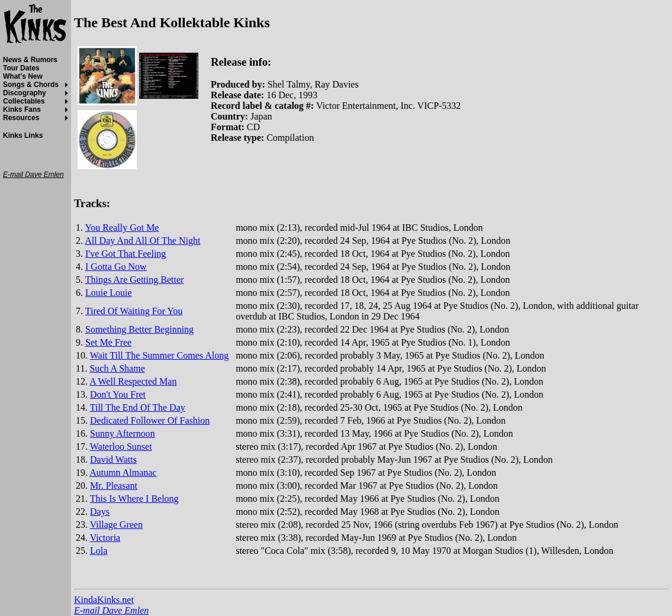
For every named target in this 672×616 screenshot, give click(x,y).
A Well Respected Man (133, 381)
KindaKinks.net (104, 600)
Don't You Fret (118, 394)
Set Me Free (108, 342)
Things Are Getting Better (135, 280)
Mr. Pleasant (114, 486)
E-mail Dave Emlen (111, 610)
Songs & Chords (31, 85)
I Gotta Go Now (116, 267)
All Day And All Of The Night (142, 241)
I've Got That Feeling (126, 254)
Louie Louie (109, 293)
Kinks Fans (22, 109)
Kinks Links (23, 136)
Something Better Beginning (139, 329)
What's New (23, 76)
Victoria (105, 538)
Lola (99, 551)
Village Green (116, 525)
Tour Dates (21, 68)
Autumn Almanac (123, 473)
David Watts (113, 459)
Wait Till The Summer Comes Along (159, 355)
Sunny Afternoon (123, 433)
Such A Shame (117, 368)
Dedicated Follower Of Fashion (150, 420)
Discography (25, 93)
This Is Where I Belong (134, 499)
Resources (21, 118)
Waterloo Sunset (121, 446)
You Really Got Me (122, 228)
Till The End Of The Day (138, 407)
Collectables (24, 101)
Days (100, 512)
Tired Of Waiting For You (134, 311)
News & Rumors (30, 60)
